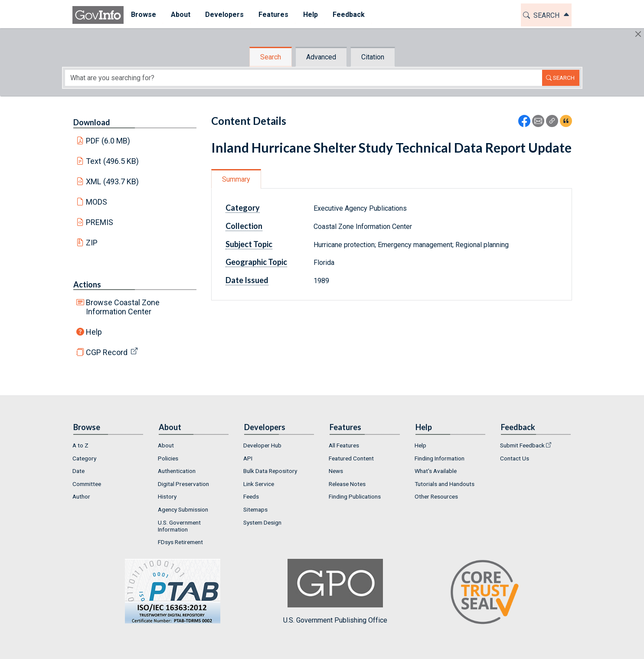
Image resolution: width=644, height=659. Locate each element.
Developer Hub (262, 445)
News (336, 471)
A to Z (80, 445)
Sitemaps (255, 509)
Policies (168, 458)
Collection (244, 226)
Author (81, 496)
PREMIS (100, 222)
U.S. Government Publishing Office (335, 592)
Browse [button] (144, 15)
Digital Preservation (183, 484)
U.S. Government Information (179, 526)
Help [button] (311, 15)
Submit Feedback (522, 445)
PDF (108, 141)
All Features (344, 445)
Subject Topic (249, 244)
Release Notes (347, 484)
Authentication (177, 471)
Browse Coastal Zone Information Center (123, 307)
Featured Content (351, 458)
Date (78, 471)
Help (94, 332)
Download (92, 122)
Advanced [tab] (321, 57)
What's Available (436, 471)
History (167, 496)
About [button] (181, 15)
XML (112, 181)
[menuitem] (144, 15)
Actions (87, 284)
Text (112, 161)
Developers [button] (224, 15)
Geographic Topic (256, 262)
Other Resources (436, 496)
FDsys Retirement (180, 542)
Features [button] (273, 15)
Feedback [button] (349, 15)
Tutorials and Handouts (445, 484)
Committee (87, 484)
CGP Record (107, 352)
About (166, 445)
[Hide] (638, 34)
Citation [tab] (373, 57)
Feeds (251, 496)
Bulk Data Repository (270, 471)
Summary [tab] (236, 179)
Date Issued (247, 280)
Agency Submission (183, 509)
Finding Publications (355, 496)
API (248, 458)
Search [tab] (271, 57)
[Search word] (304, 78)
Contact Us (515, 458)
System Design (262, 522)
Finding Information (440, 458)
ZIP (92, 243)
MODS (96, 202)
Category (243, 208)
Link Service (259, 484)
